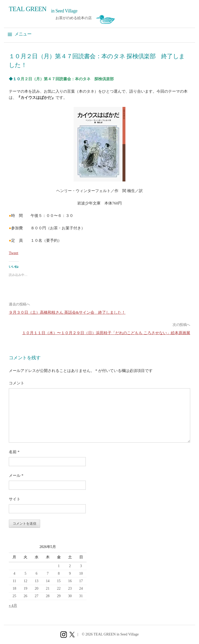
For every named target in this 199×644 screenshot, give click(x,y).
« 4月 (13, 606)
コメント (17, 383)
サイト (15, 499)
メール (16, 475)
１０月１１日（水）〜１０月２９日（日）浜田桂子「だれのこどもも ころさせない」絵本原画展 (106, 333)
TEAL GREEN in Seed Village (116, 634)
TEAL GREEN (28, 9)
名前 (14, 452)
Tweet (13, 253)
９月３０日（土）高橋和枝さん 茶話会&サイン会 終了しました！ (67, 312)
